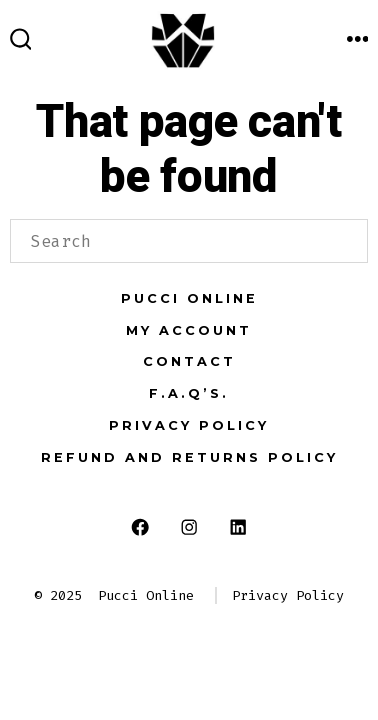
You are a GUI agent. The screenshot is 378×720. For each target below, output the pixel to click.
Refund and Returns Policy (189, 457)
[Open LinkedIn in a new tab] (237, 526)
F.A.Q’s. (189, 393)
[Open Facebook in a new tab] (140, 526)
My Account (189, 330)
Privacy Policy (189, 425)
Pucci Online (189, 298)
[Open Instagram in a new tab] (189, 526)
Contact (189, 361)
